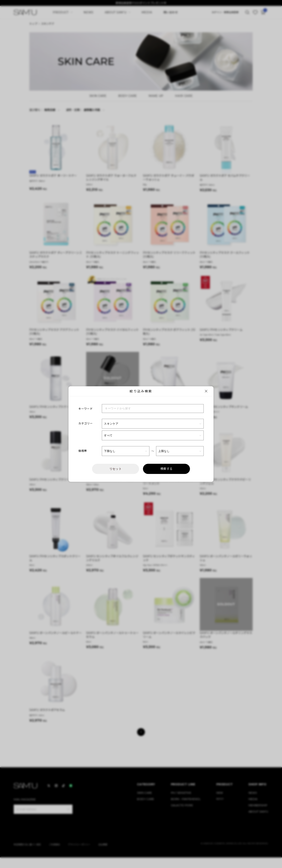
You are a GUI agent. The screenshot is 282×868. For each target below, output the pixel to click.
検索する (167, 469)
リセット (116, 469)
